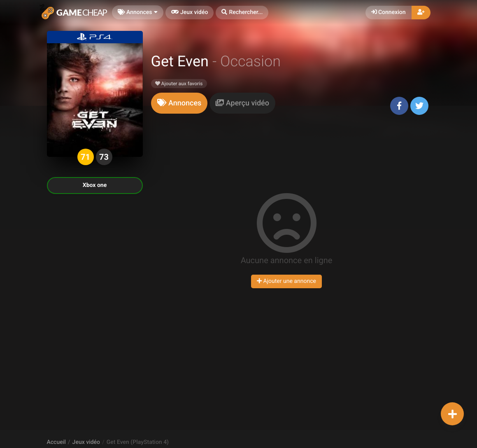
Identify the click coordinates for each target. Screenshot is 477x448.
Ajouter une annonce (286, 281)
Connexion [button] (389, 12)
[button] (242, 13)
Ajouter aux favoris (179, 84)
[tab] (179, 103)
